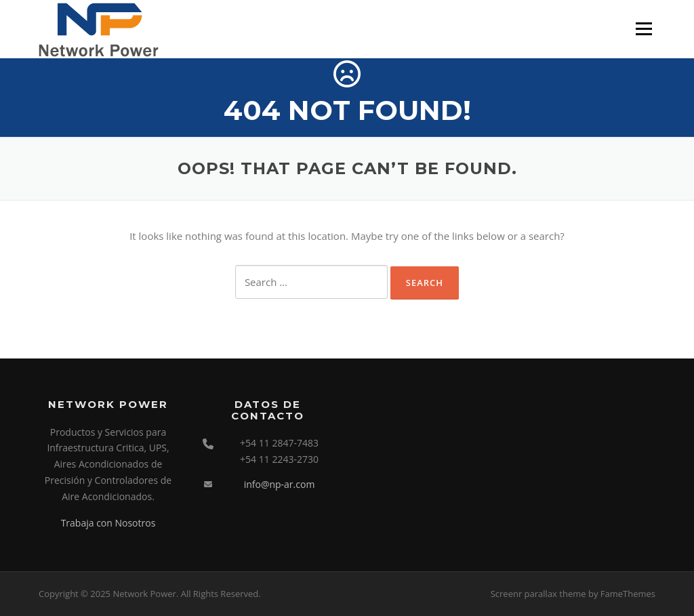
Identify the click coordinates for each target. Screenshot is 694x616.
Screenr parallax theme (538, 594)
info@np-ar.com (280, 484)
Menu (644, 28)
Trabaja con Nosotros (108, 523)
